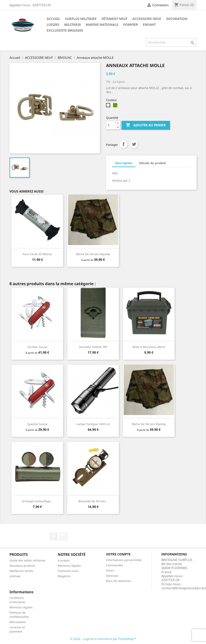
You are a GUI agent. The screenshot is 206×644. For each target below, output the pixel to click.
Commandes (114, 565)
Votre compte (118, 554)
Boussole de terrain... (93, 501)
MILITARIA (73, 25)
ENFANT (149, 25)
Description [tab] (124, 163)
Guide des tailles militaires (27, 560)
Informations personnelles (124, 560)
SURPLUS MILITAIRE (81, 19)
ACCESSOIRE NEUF (147, 19)
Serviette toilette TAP (93, 347)
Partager (124, 144)
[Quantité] (111, 125)
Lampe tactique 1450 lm (93, 424)
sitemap (15, 576)
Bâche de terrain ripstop (93, 254)
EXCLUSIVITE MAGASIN (65, 30)
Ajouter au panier (146, 125)
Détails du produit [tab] (152, 163)
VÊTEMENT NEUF (114, 19)
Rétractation (18, 622)
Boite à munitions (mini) (149, 347)
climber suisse (37, 347)
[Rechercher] (171, 42)
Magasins (64, 576)
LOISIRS (53, 25)
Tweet (134, 144)
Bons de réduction (118, 581)
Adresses (112, 576)
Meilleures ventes (21, 571)
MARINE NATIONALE (102, 25)
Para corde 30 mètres (37, 254)
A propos (64, 560)
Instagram (63, 536)
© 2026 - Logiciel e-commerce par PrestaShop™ (103, 639)
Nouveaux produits (22, 566)
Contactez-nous (68, 571)
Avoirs (110, 570)
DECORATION (177, 19)
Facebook (54, 536)
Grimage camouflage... (37, 501)
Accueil (53, 19)
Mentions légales (69, 566)
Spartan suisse (37, 424)
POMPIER (131, 25)
